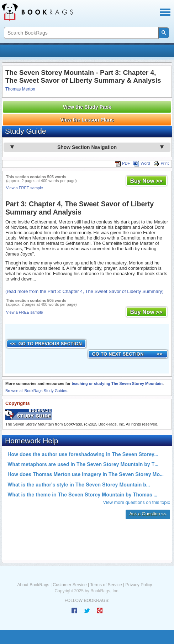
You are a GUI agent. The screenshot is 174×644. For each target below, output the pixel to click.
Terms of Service (106, 585)
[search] (81, 33)
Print (161, 163)
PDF (122, 163)
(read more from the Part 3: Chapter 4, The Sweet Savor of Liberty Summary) (85, 291)
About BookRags (33, 585)
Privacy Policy (139, 585)
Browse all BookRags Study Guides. (37, 391)
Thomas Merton (20, 89)
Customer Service (70, 585)
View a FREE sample (25, 188)
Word (142, 163)
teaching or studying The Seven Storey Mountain (117, 383)
